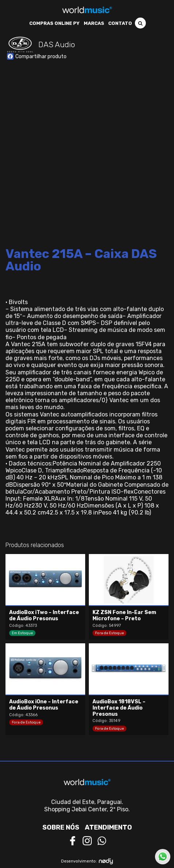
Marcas (94, 23)
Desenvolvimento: (87, 861)
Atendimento (108, 827)
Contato (120, 23)
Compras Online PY (54, 23)
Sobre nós (61, 827)
